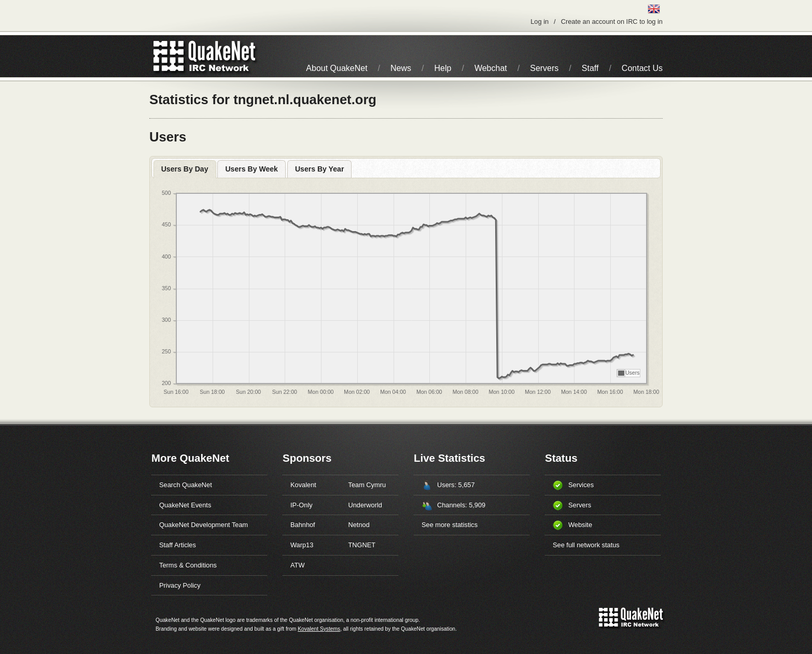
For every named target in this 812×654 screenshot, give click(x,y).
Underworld (365, 505)
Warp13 (302, 545)
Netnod (359, 525)
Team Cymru (367, 485)
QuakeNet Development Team (204, 525)
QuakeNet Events (185, 505)
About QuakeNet (337, 68)
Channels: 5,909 (461, 505)
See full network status (586, 545)
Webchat (491, 68)
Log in (540, 22)
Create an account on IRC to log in (612, 22)
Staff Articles (178, 545)
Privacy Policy (180, 585)
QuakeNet (169, 56)
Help (443, 68)
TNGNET (362, 545)
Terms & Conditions (188, 565)
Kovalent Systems (319, 629)
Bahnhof (303, 525)
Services (581, 485)
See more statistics (450, 525)
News (401, 68)
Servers (544, 68)
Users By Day (185, 169)
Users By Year (319, 169)
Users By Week (251, 169)
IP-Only (302, 505)
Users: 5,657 (456, 485)
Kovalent (303, 485)
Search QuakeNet (186, 485)
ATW (297, 565)
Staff (590, 68)
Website (580, 525)
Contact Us (642, 68)
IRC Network (223, 56)
